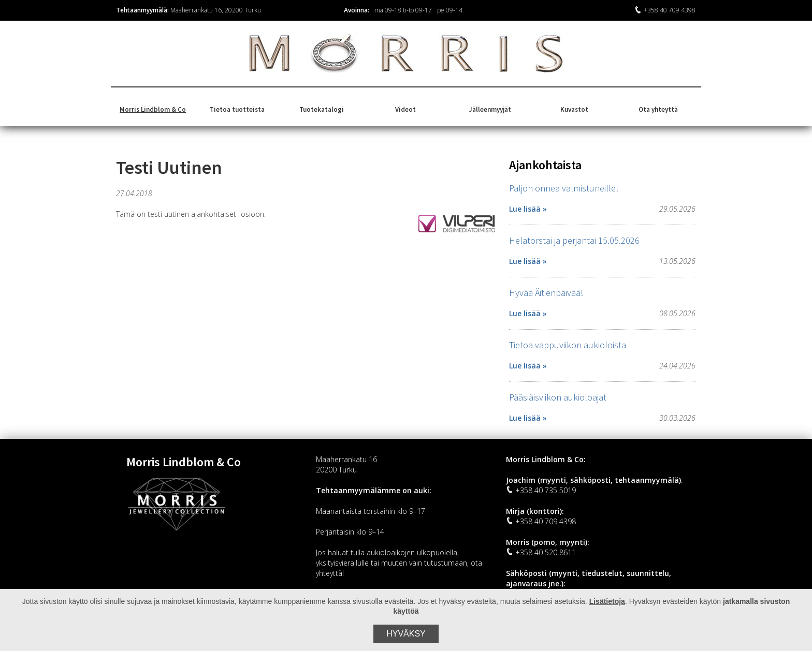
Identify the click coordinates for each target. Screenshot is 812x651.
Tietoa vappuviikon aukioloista (568, 345)
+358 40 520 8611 (541, 552)
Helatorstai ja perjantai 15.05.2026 (574, 240)
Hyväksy (406, 634)
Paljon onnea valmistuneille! (564, 188)
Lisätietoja (607, 601)
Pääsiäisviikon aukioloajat (558, 397)
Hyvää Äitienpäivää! (546, 293)
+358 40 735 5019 (541, 490)
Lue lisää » (528, 209)
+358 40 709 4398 (665, 10)
